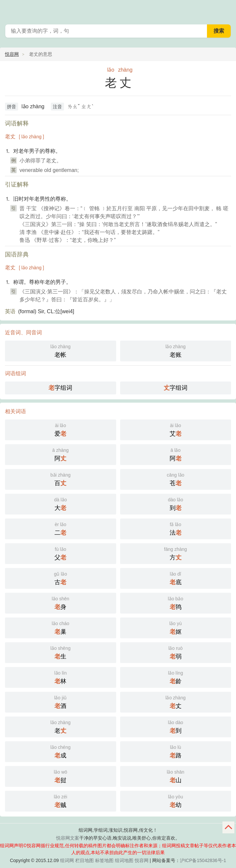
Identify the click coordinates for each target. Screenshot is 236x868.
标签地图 (104, 860)
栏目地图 (84, 860)
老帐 (61, 350)
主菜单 (227, 10)
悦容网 (12, 54)
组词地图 (124, 860)
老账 (176, 350)
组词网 (67, 860)
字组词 (60, 388)
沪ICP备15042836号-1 (203, 860)
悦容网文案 (68, 838)
